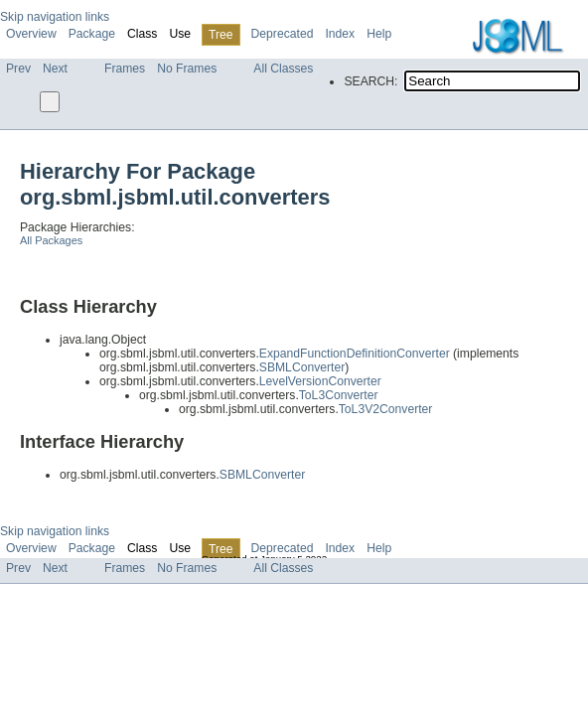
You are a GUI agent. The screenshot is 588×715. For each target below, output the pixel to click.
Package (92, 34)
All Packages (51, 240)
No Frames (187, 69)
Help (379, 34)
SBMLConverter (302, 367)
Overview (31, 34)
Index (340, 34)
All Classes (283, 69)
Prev (18, 69)
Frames (125, 69)
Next (55, 69)
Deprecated (283, 34)
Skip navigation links (55, 17)
